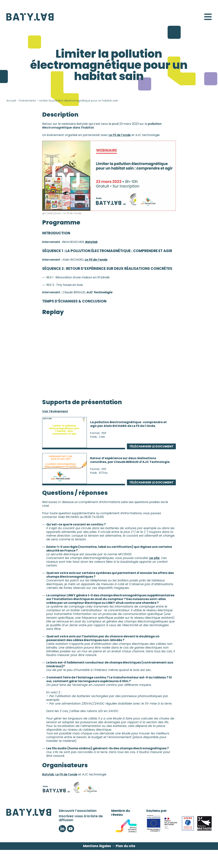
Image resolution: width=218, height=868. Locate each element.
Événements (28, 101)
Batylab (48, 774)
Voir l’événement (55, 411)
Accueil (11, 101)
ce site (154, 558)
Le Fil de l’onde (120, 135)
